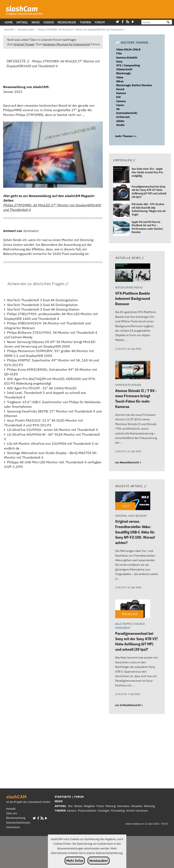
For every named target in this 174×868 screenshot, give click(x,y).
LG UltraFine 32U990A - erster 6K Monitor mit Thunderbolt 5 (53, 430)
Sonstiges (104, 811)
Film (119, 53)
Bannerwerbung (16, 818)
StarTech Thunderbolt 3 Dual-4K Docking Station (43, 309)
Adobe (120, 121)
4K (118, 109)
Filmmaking (118, 811)
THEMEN (60, 811)
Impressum (13, 827)
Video (120, 77)
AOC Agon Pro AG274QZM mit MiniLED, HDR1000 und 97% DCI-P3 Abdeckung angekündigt (50, 381)
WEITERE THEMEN (132, 42)
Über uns (12, 813)
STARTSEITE (63, 797)
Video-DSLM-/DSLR (128, 50)
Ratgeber (90, 806)
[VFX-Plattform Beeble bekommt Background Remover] (133, 273)
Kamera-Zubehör (127, 58)
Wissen (78, 806)
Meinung (111, 806)
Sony (119, 62)
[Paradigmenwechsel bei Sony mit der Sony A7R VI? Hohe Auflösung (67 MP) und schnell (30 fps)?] (121, 193)
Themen (85, 22)
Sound (120, 89)
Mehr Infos (75, 861)
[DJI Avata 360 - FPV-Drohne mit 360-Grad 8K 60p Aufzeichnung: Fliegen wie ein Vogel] (121, 210)
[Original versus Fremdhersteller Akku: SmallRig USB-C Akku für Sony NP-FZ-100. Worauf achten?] (133, 501)
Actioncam (123, 117)
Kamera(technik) (127, 113)
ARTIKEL (60, 806)
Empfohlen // (124, 160)
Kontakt (11, 809)
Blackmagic (124, 73)
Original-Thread (24, 44)
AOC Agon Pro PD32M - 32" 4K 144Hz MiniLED (42, 388)
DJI (118, 97)
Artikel (22, 22)
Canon (120, 105)
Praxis (100, 806)
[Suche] (152, 22)
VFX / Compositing (128, 65)
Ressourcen (67, 22)
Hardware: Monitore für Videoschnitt (66, 44)
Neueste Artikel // (131, 486)
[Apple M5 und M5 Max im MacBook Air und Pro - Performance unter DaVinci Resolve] (121, 228)
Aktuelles (137, 806)
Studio (120, 125)
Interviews (123, 806)
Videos (49, 22)
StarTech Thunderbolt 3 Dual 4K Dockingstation (42, 300)
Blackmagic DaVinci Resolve (134, 85)
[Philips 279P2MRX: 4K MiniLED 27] (81, 30)
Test (70, 806)
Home (9, 22)
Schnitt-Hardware (137, 811)
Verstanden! (99, 861)
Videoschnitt (124, 69)
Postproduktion (87, 811)
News (36, 22)
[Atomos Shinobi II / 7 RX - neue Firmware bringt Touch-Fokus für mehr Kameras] (133, 371)
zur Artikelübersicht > (129, 705)
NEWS (59, 801)
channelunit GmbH (39, 802)
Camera (121, 101)
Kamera (121, 93)
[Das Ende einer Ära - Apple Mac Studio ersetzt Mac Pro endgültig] (121, 175)
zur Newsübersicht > (128, 462)
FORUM (79, 797)
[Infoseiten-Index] (26, 30)
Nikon (120, 81)
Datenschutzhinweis (18, 823)
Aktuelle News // (130, 258)
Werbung (149, 806)
